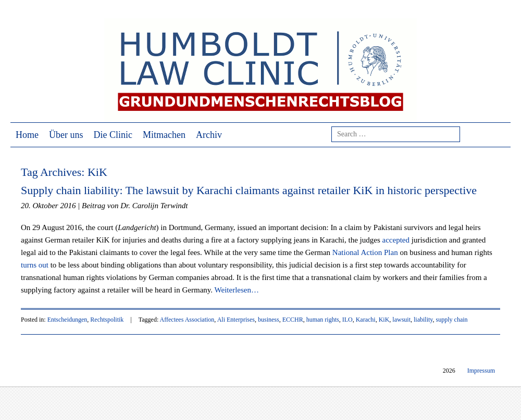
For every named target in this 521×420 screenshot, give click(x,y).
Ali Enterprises (236, 320)
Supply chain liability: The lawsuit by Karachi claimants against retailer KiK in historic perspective (249, 190)
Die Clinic (113, 135)
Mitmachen (164, 135)
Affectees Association (187, 320)
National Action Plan (365, 252)
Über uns (66, 135)
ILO (348, 320)
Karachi (366, 320)
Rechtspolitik (107, 320)
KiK (384, 320)
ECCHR (293, 320)
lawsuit (401, 320)
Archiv (209, 135)
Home (27, 135)
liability (423, 320)
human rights (323, 320)
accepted (396, 240)
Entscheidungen (67, 320)
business (269, 320)
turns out (35, 265)
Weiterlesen (237, 290)
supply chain (452, 320)
